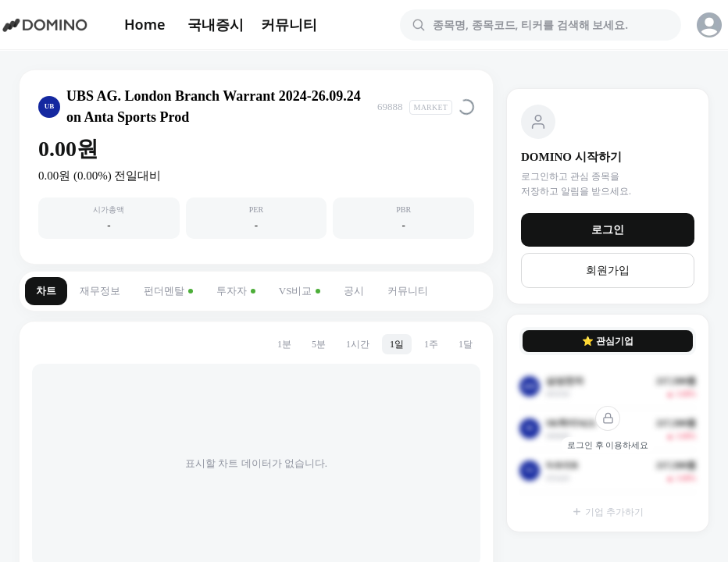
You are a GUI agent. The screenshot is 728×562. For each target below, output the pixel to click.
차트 (46, 291)
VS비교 (300, 291)
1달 (466, 344)
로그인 (608, 230)
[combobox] (550, 25)
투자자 (236, 291)
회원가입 (608, 270)
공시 (354, 291)
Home (145, 24)
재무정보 (100, 291)
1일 (397, 344)
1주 (431, 344)
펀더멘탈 (168, 291)
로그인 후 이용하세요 (608, 445)
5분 (319, 344)
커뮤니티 (289, 24)
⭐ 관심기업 (608, 341)
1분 (284, 344)
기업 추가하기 (608, 512)
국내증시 (216, 24)
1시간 (358, 344)
